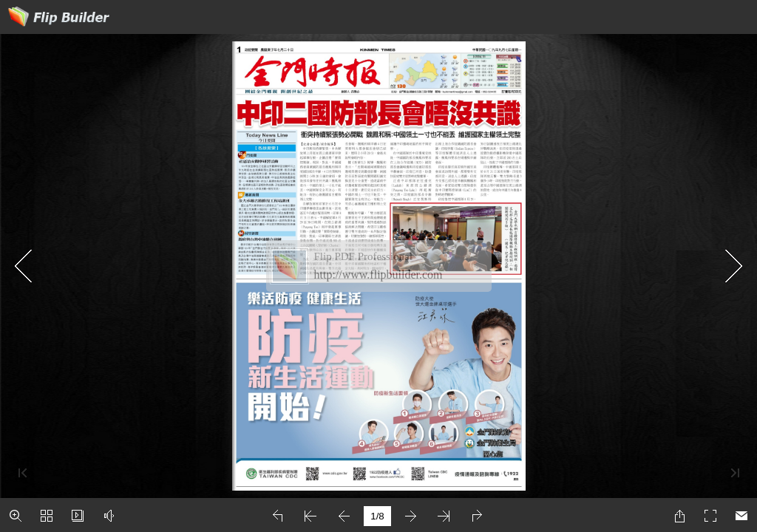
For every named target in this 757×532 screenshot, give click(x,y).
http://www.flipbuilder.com (378, 274)
